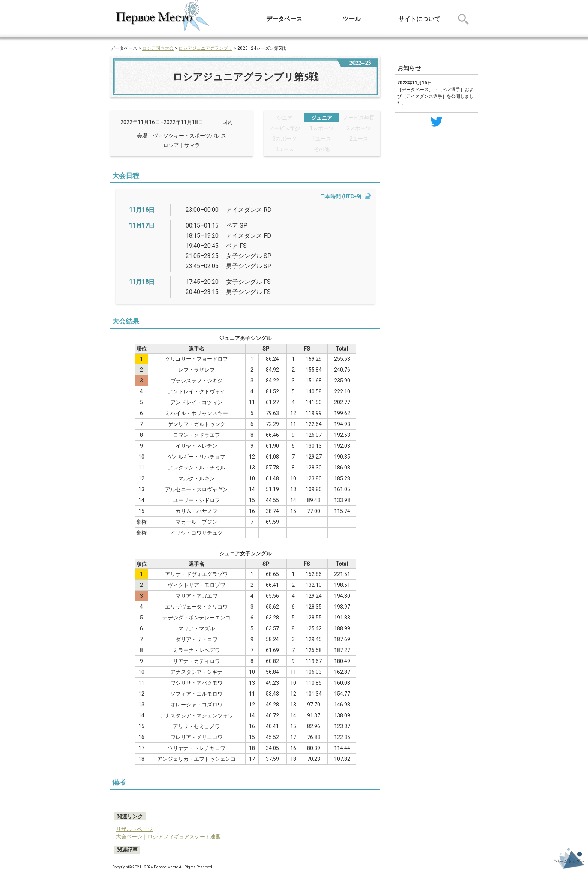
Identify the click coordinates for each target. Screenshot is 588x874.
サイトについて (419, 19)
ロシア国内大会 (158, 48)
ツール (352, 19)
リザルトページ (134, 829)
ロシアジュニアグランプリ (205, 48)
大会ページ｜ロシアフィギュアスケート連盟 (168, 837)
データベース (284, 19)
